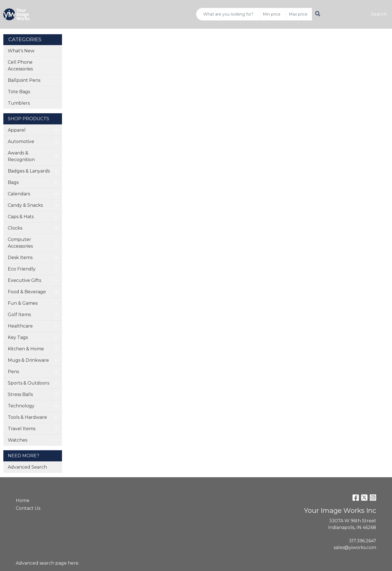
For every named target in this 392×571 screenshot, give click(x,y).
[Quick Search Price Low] (273, 14)
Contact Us (28, 508)
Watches (18, 440)
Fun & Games (23, 303)
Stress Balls (20, 394)
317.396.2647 (363, 541)
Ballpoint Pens (24, 80)
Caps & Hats (21, 217)
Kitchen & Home (26, 349)
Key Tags (18, 337)
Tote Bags (19, 92)
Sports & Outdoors (28, 383)
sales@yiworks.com (355, 547)
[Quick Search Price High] (299, 14)
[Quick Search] (228, 14)
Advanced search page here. (48, 563)
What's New (21, 51)
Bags (13, 182)
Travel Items (22, 429)
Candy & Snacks (25, 205)
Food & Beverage (27, 292)
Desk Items (20, 258)
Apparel (17, 130)
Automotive (21, 141)
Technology (21, 406)
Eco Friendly (22, 269)
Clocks (15, 228)
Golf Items (19, 315)
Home (23, 500)
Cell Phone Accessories (20, 66)
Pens (13, 372)
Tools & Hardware (27, 417)
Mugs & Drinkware (28, 360)
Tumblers (19, 103)
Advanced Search (27, 467)
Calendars (19, 194)
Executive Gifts (24, 280)
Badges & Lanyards (29, 171)
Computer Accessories (20, 243)
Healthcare (20, 326)
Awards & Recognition (21, 156)
